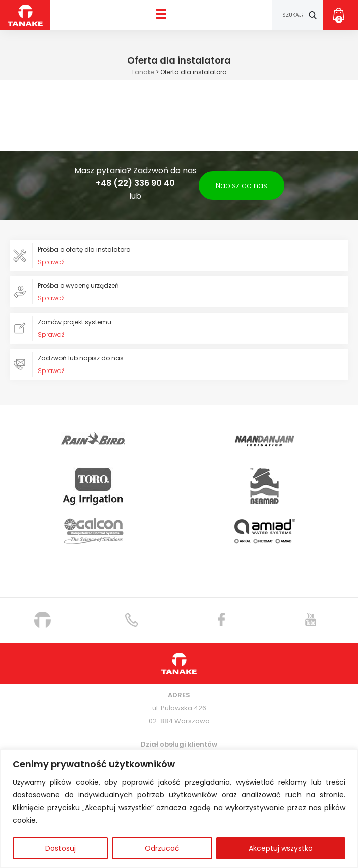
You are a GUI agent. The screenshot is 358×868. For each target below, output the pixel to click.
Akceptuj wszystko (281, 848)
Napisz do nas (242, 185)
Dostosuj (61, 848)
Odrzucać (162, 848)
